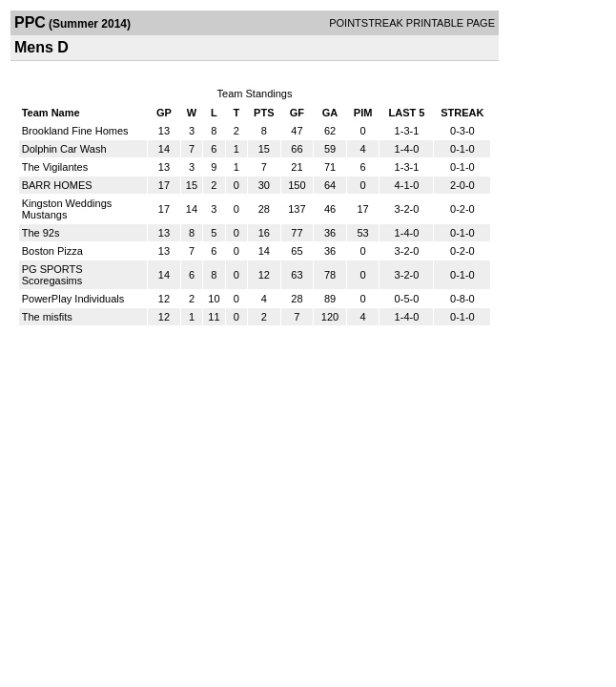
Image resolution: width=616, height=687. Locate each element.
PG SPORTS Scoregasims (52, 275)
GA (330, 113)
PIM (363, 113)
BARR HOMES (57, 185)
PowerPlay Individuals (73, 299)
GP (164, 113)
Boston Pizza (52, 251)
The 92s (41, 233)
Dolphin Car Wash (64, 149)
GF (297, 113)
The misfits (47, 317)
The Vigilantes (55, 167)
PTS (264, 113)
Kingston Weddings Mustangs (67, 209)
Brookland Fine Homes (75, 131)
